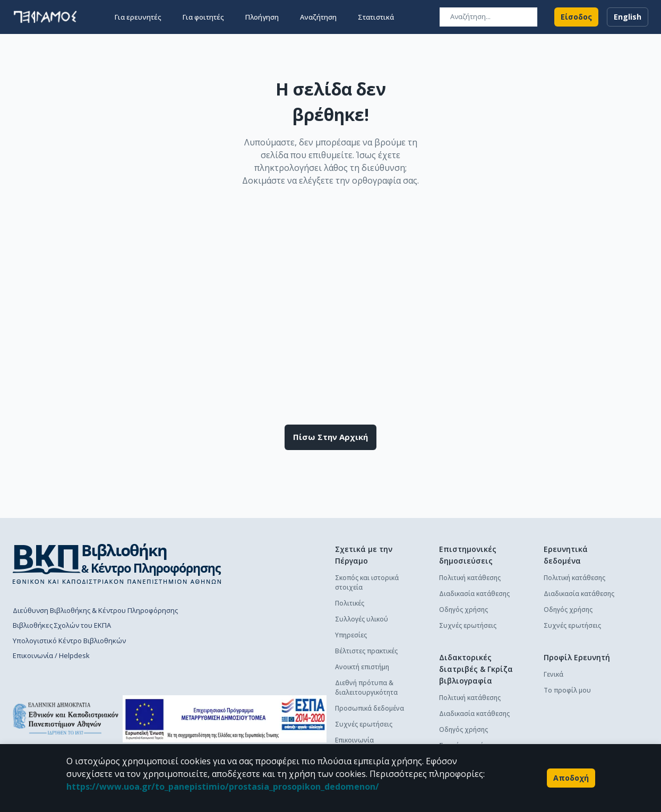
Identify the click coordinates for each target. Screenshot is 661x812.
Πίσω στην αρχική (330, 437)
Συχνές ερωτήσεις (364, 724)
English (628, 17)
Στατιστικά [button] (376, 17)
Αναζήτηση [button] (318, 17)
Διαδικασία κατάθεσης (474, 594)
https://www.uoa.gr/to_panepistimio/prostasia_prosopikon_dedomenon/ (223, 787)
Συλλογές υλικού (362, 619)
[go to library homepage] (117, 564)
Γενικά (553, 674)
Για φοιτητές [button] (203, 17)
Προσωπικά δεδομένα (370, 708)
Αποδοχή (571, 778)
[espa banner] (224, 719)
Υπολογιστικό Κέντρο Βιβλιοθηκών (69, 641)
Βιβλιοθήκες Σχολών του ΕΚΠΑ (62, 625)
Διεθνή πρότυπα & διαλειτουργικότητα (366, 688)
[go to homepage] (45, 17)
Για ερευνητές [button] (138, 17)
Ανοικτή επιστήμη (362, 667)
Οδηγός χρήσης (463, 610)
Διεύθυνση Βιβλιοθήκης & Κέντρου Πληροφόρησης (95, 610)
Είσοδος (576, 17)
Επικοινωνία (354, 740)
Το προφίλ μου (567, 690)
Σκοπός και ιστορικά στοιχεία (367, 582)
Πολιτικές (350, 603)
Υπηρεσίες (351, 635)
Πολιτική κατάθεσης (470, 578)
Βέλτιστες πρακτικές (366, 651)
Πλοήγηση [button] (262, 17)
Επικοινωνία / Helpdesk (51, 655)
